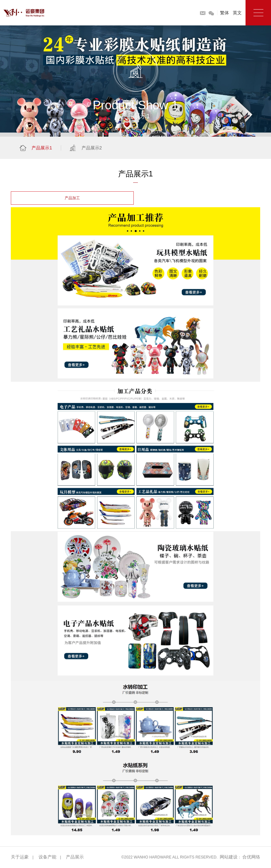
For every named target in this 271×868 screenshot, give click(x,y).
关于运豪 (20, 857)
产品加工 (72, 198)
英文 (237, 13)
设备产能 (47, 857)
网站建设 (229, 857)
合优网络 (251, 857)
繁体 (225, 13)
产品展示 (75, 857)
